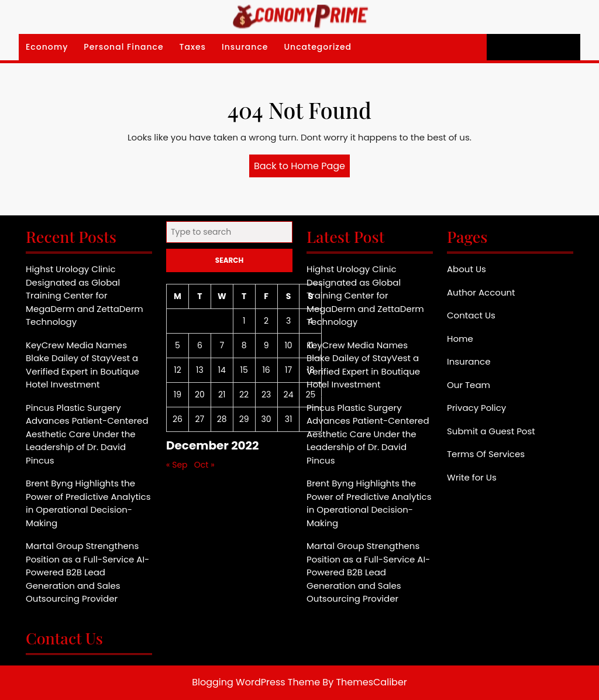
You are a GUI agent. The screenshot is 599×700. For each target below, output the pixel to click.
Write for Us (472, 477)
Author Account (481, 292)
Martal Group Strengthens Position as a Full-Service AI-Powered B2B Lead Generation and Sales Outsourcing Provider (87, 572)
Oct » (204, 465)
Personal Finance (123, 47)
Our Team (469, 385)
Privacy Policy (476, 408)
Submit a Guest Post (491, 431)
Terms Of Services (486, 454)
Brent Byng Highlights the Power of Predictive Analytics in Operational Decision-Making (88, 503)
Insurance (245, 47)
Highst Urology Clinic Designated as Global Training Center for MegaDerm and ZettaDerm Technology (85, 295)
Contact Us (471, 315)
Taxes (193, 47)
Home (460, 339)
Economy (47, 47)
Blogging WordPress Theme (256, 682)
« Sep (177, 465)
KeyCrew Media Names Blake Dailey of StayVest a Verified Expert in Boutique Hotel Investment (82, 365)
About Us (467, 269)
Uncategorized (318, 47)
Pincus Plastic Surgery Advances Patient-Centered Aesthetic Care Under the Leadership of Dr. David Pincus (87, 434)
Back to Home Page (302, 168)
